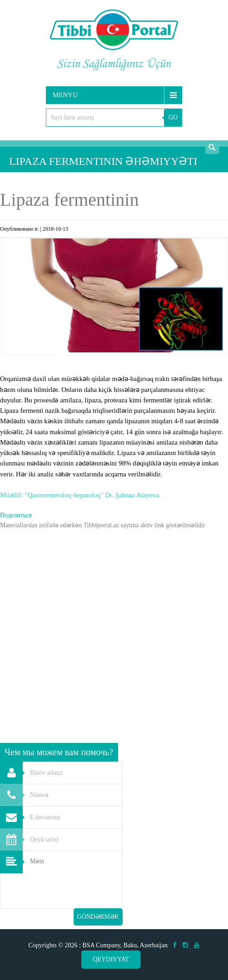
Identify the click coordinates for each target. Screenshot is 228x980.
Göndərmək (98, 917)
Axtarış (212, 147)
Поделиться (16, 515)
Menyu (65, 95)
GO (173, 117)
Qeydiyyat (111, 959)
